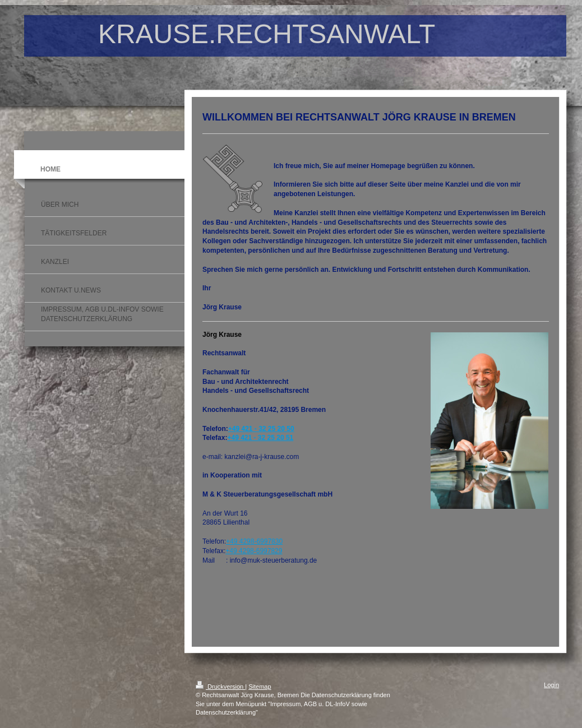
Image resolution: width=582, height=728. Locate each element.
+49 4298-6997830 (254, 541)
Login (551, 685)
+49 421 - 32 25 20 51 (260, 438)
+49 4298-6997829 (254, 551)
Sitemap (260, 687)
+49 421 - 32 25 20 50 (261, 429)
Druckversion (220, 687)
